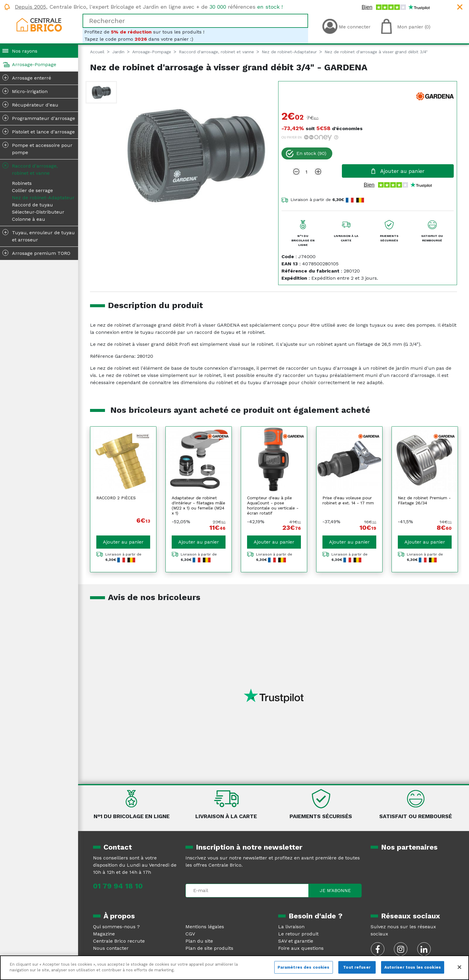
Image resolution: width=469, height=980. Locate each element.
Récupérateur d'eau (30, 104)
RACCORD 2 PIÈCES (116, 498)
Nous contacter (111, 948)
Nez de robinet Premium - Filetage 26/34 (424, 500)
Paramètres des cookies (304, 967)
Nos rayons (25, 51)
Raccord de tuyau (32, 205)
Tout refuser (357, 967)
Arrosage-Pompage (34, 64)
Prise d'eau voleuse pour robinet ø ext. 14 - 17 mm (348, 500)
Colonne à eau (29, 219)
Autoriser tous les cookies (413, 967)
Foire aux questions (301, 948)
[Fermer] (459, 967)
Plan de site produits (209, 948)
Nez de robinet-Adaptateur (43, 198)
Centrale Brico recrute (119, 941)
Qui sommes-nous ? (116, 927)
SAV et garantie (296, 941)
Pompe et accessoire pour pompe (37, 148)
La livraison (291, 927)
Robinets (22, 183)
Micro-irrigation (25, 91)
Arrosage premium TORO (36, 253)
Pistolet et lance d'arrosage (39, 131)
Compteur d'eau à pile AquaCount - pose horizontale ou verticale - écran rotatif (273, 505)
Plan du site (199, 941)
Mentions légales (205, 927)
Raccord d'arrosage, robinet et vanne (29, 169)
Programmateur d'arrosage (39, 118)
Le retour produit (298, 934)
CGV (190, 934)
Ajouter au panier (123, 542)
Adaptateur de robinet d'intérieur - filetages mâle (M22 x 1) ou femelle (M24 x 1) (198, 505)
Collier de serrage (32, 190)
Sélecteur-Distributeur (38, 212)
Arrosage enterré (27, 77)
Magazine (104, 934)
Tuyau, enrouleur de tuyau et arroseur (39, 236)
